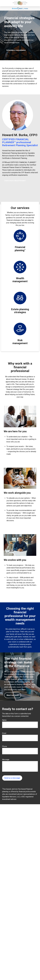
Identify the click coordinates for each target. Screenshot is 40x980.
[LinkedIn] (3, 968)
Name (4, 720)
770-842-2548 (12, 955)
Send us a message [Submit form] (12, 778)
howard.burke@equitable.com (12, 964)
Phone (5, 746)
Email (4, 733)
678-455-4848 (11, 953)
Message (6, 760)
